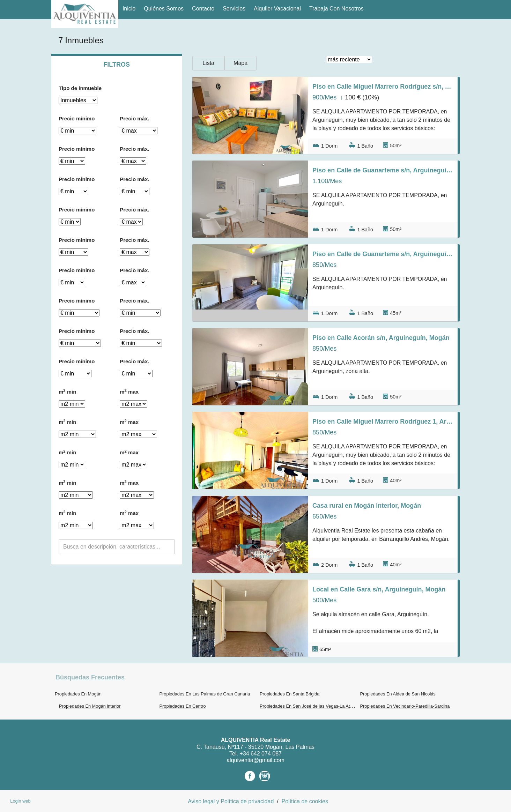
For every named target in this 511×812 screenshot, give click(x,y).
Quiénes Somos (164, 9)
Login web (20, 801)
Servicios (234, 9)
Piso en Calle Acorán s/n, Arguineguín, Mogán (381, 338)
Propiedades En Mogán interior (90, 706)
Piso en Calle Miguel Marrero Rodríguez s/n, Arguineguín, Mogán (383, 87)
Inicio (129, 9)
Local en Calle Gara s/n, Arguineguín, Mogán (379, 589)
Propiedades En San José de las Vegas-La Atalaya (310, 706)
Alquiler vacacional (277, 9)
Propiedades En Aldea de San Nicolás (398, 694)
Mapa (240, 63)
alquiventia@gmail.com (256, 760)
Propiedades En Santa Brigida (290, 694)
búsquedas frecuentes (90, 677)
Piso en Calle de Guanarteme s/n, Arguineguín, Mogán (383, 170)
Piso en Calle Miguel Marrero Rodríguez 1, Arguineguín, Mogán (383, 422)
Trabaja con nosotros (336, 9)
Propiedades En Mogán (78, 694)
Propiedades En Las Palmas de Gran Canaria (205, 694)
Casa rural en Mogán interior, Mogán (367, 506)
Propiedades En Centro (183, 706)
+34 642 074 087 (261, 754)
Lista (208, 63)
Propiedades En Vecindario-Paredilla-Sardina (405, 706)
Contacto (203, 9)
